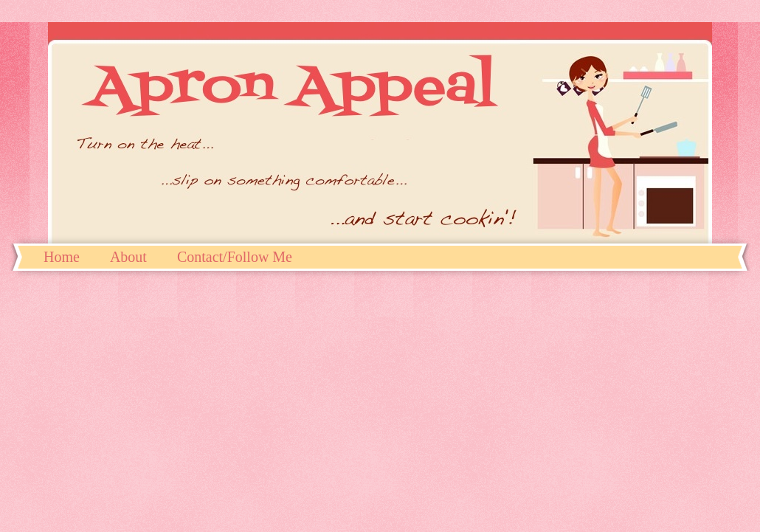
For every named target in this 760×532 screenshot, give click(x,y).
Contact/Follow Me (235, 257)
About (128, 257)
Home (62, 257)
